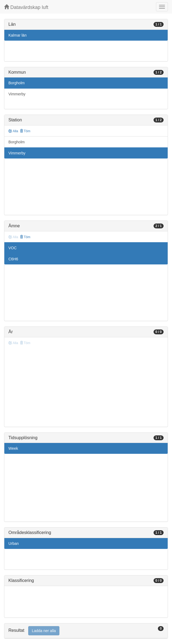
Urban (14, 543)
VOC (12, 248)
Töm (25, 131)
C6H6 (13, 259)
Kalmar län (17, 35)
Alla (13, 131)
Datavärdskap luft (26, 7)
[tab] (86, 631)
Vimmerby (17, 94)
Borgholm (17, 83)
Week (13, 448)
